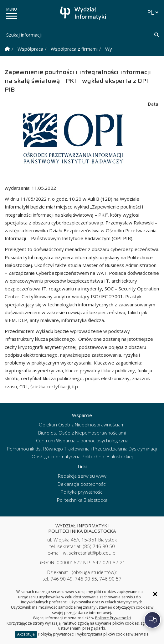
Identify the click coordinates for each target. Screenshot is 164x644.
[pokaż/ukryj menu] (12, 16)
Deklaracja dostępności (82, 484)
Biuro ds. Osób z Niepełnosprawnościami (82, 433)
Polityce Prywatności (113, 618)
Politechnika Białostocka (82, 500)
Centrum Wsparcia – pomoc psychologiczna (82, 440)
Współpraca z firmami (74, 49)
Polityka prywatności (82, 492)
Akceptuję (26, 634)
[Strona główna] (84, 13)
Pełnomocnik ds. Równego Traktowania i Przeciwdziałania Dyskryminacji (82, 449)
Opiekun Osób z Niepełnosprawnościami (82, 425)
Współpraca (30, 49)
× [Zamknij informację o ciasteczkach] (155, 594)
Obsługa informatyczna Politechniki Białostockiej (82, 456)
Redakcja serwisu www (82, 476)
